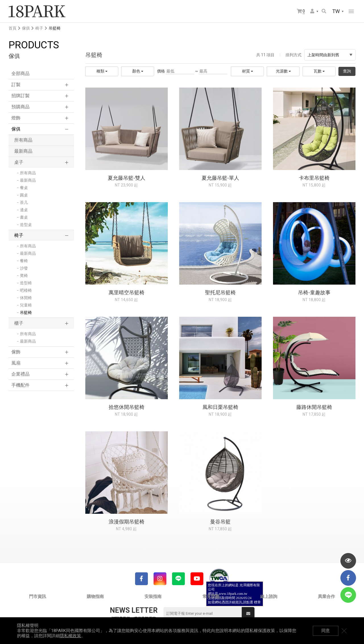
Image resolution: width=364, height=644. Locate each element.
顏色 (138, 71)
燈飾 (16, 118)
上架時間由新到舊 (330, 55)
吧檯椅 (26, 290)
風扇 (16, 363)
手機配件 (20, 385)
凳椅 (24, 276)
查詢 (347, 71)
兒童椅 (26, 305)
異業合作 (326, 597)
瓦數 (319, 71)
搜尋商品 (324, 11)
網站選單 (351, 11)
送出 (248, 614)
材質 (248, 71)
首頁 (13, 28)
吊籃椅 (26, 312)
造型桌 (26, 225)
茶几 (24, 202)
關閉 (344, 631)
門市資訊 (38, 597)
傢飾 (16, 352)
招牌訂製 (20, 96)
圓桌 (24, 195)
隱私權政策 (70, 636)
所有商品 (23, 140)
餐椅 (24, 261)
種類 (102, 71)
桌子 (19, 162)
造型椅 (26, 283)
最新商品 (23, 151)
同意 (326, 631)
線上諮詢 (269, 597)
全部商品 (20, 73)
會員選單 (312, 11)
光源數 (283, 71)
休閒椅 (26, 298)
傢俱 (26, 28)
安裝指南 (153, 597)
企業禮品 (20, 374)
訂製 (16, 85)
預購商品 (20, 107)
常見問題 (211, 597)
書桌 (24, 217)
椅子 (39, 28)
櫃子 (19, 323)
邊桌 (24, 210)
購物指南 (95, 597)
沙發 (24, 268)
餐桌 (24, 188)
